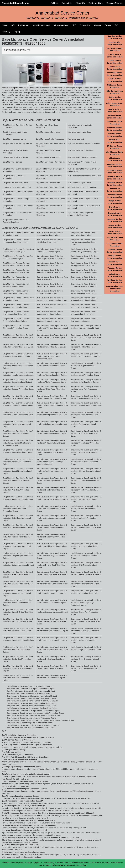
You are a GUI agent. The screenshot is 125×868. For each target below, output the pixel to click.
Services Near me (115, 3)
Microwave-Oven (61, 25)
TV (74, 25)
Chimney (6, 32)
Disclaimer (14, 863)
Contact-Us (67, 3)
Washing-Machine (41, 25)
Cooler (108, 25)
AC (13, 25)
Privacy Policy (25, 863)
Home (5, 25)
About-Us (80, 3)
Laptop (17, 32)
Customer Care (96, 3)
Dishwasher (85, 25)
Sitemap (5, 863)
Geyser (98, 25)
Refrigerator (24, 25)
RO (116, 25)
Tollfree (55, 3)
